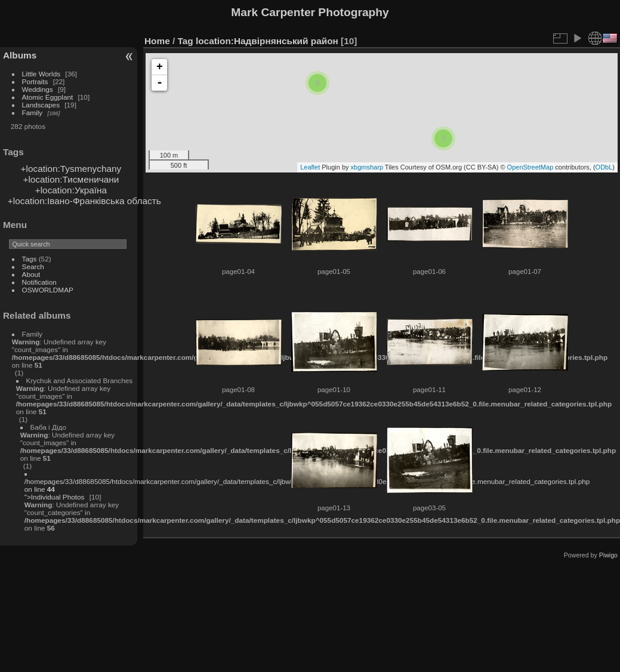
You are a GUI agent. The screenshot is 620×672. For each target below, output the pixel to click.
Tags (30, 259)
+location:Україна (71, 190)
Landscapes (41, 105)
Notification (39, 282)
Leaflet (310, 167)
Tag (186, 41)
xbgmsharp (367, 167)
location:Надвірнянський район (267, 41)
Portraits (35, 81)
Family (33, 112)
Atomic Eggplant (48, 97)
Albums (20, 55)
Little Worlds (41, 74)
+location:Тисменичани (71, 179)
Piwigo (608, 555)
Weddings (38, 89)
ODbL (604, 167)
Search (33, 266)
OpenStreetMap (530, 167)
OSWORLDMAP (48, 290)
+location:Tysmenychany (71, 169)
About (31, 274)
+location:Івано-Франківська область (84, 201)
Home (157, 41)
